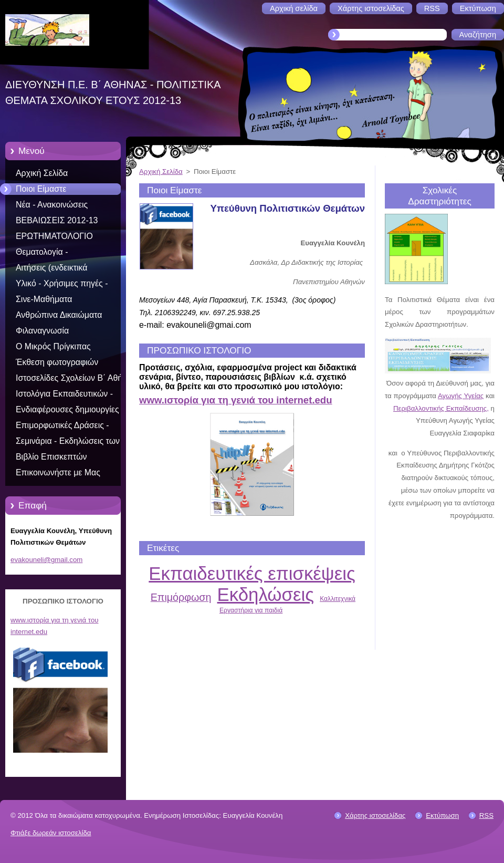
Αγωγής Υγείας (461, 396)
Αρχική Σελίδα (42, 173)
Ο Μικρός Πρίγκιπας (53, 346)
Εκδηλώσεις (266, 594)
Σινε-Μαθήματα (44, 299)
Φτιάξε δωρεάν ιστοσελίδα (51, 833)
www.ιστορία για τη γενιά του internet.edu (236, 400)
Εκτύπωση (442, 815)
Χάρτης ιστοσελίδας (375, 815)
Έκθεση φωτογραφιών (57, 362)
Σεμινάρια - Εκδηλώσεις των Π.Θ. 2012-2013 (68, 443)
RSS (486, 815)
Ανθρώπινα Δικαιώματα (59, 315)
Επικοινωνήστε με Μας (58, 472)
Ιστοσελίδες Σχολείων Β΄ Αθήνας (76, 378)
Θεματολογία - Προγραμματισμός (50, 254)
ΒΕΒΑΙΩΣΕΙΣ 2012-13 (57, 220)
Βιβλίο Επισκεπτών (51, 457)
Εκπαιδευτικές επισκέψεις (252, 573)
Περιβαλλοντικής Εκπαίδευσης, (441, 408)
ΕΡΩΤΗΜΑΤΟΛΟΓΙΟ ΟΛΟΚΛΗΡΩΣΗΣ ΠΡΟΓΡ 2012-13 (75, 238)
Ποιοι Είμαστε (41, 189)
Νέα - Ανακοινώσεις (52, 205)
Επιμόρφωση (181, 597)
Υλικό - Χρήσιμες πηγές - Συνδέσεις (62, 285)
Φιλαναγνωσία (42, 331)
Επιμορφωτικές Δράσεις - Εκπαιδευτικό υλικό (62, 427)
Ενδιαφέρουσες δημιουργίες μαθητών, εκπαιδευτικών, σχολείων (67, 411)
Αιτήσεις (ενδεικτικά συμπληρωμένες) (51, 269)
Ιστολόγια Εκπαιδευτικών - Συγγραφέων (64, 396)
